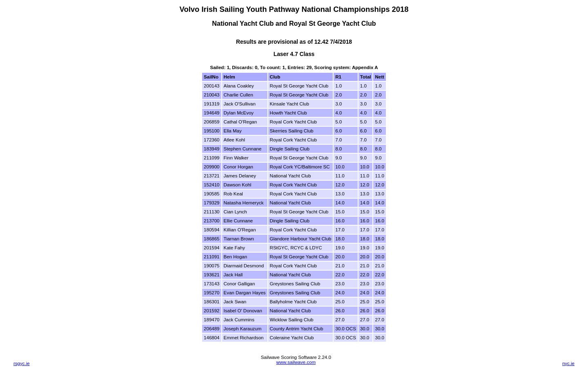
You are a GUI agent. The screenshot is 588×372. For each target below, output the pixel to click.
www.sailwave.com (296, 362)
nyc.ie (568, 363)
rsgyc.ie (22, 363)
